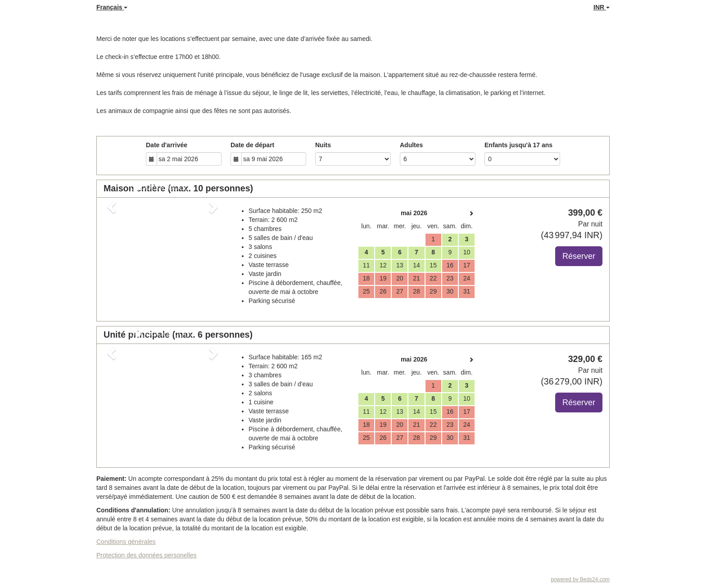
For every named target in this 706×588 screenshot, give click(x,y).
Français (112, 7)
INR (602, 7)
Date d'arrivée (167, 145)
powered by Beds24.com (580, 579)
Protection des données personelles (147, 555)
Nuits (323, 145)
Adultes (411, 145)
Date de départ (252, 145)
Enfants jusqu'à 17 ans (518, 145)
